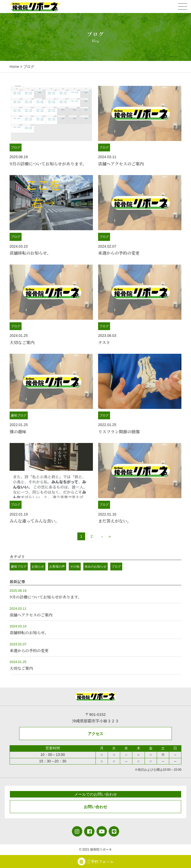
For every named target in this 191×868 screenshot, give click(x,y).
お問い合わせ (95, 807)
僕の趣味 (18, 432)
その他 (75, 567)
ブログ (16, 147)
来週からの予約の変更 (119, 253)
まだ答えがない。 (115, 521)
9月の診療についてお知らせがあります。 (48, 164)
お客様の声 (57, 567)
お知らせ (38, 567)
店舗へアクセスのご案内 (121, 164)
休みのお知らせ (95, 567)
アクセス (95, 734)
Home (14, 67)
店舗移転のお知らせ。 (30, 253)
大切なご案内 (22, 342)
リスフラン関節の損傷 (119, 432)
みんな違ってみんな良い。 (35, 521)
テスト (104, 342)
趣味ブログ (19, 415)
